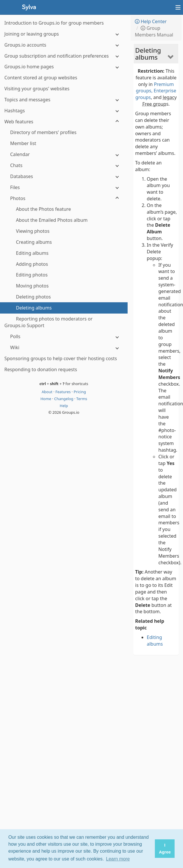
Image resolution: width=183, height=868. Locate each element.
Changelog (64, 399)
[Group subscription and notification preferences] (64, 56)
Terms (82, 399)
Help (64, 406)
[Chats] (64, 165)
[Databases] (64, 176)
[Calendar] (64, 154)
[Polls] (64, 337)
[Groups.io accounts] (64, 45)
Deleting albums (148, 54)
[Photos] (64, 198)
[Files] (64, 187)
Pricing (80, 392)
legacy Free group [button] (160, 101)
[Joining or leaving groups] (64, 34)
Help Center (151, 21)
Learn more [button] (118, 859)
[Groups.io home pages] (64, 67)
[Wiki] (64, 348)
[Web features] (64, 122)
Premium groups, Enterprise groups (156, 91)
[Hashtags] (64, 111)
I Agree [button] (165, 849)
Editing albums (155, 641)
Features (64, 392)
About (48, 392)
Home (46, 399)
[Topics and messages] (64, 100)
